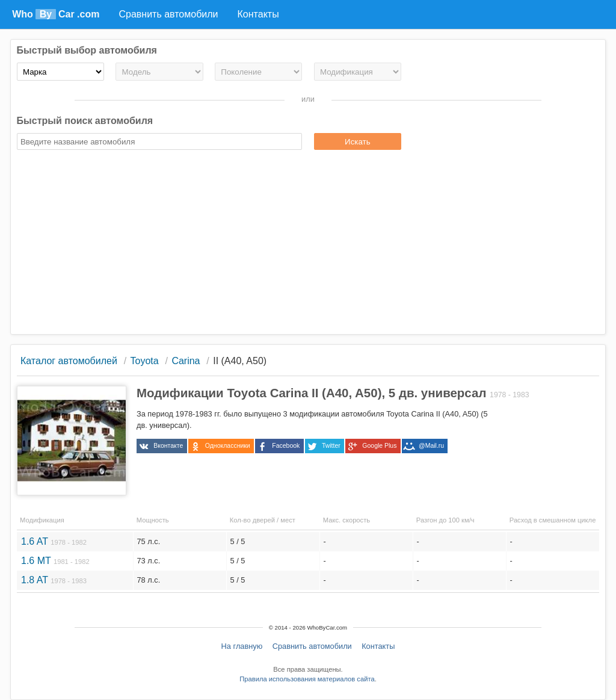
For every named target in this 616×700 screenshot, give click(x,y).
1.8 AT (54, 580)
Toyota (145, 361)
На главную (242, 646)
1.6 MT (55, 561)
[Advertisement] (308, 244)
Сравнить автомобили (312, 646)
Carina (186, 361)
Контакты (378, 646)
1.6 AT (54, 541)
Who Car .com (56, 14)
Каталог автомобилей (69, 361)
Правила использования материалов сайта (307, 679)
